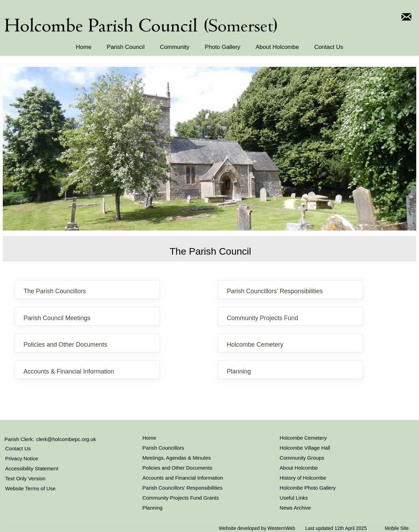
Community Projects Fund (262, 318)
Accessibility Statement (32, 468)
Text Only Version (25, 478)
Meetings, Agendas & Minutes (176, 458)
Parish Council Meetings (57, 318)
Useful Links (294, 498)
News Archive (295, 508)
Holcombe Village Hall (305, 448)
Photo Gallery (222, 47)
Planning (239, 371)
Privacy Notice (22, 458)
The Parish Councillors (55, 291)
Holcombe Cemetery (255, 345)
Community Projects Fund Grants (181, 498)
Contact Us (329, 47)
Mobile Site (397, 528)
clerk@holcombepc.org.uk (66, 439)
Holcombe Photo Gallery (308, 488)
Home (84, 47)
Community (175, 47)
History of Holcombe (303, 478)
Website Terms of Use (30, 488)
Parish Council (126, 47)
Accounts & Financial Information (69, 371)
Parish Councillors (163, 448)
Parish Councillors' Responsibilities (275, 291)
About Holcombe (277, 47)
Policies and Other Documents (65, 345)
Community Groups (302, 458)
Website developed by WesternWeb (257, 528)
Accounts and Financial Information (183, 478)
